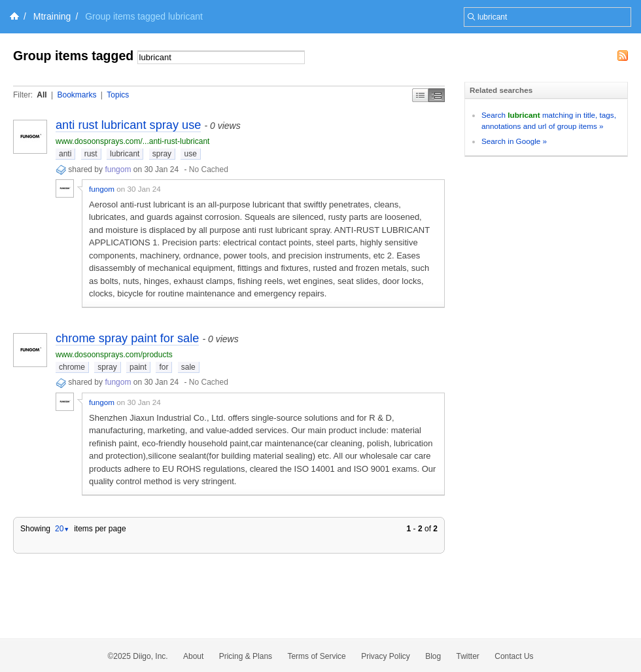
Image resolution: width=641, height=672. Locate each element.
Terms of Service (316, 656)
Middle (437, 95)
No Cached (209, 169)
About (193, 656)
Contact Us (514, 656)
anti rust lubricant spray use (128, 125)
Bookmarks (77, 95)
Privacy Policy (386, 656)
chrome (72, 367)
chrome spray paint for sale (127, 338)
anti (65, 154)
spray (162, 154)
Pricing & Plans (246, 656)
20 (62, 529)
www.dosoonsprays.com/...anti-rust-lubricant (132, 141)
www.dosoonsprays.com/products (114, 355)
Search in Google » (514, 141)
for (164, 367)
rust (91, 154)
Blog (433, 656)
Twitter (468, 656)
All (42, 95)
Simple (420, 95)
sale (188, 367)
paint (138, 367)
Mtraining (52, 16)
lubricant (125, 154)
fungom (118, 169)
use (190, 154)
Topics (118, 95)
